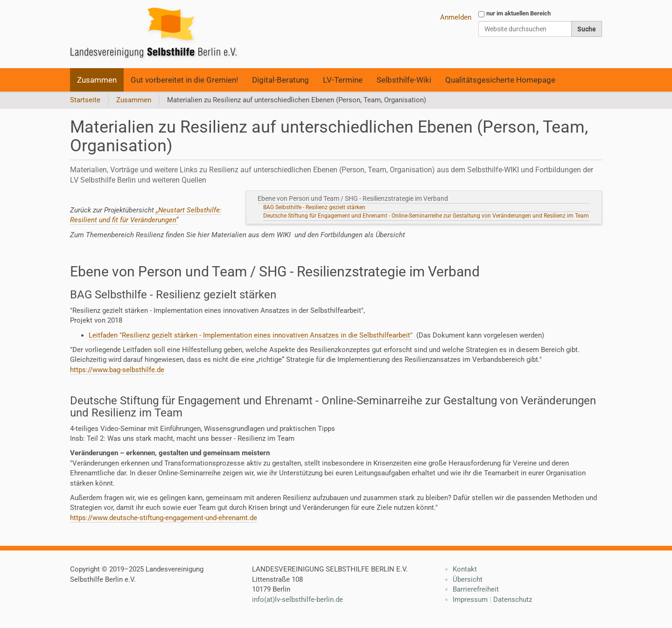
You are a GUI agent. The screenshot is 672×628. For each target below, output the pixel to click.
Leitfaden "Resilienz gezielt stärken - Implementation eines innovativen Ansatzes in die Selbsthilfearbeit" (251, 335)
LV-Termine (343, 80)
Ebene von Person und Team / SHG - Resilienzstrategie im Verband (354, 198)
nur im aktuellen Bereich (518, 13)
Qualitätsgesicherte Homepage (500, 80)
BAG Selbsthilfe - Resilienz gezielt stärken (314, 207)
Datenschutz (513, 600)
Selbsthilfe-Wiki (404, 80)
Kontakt (465, 569)
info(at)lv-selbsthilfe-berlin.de (297, 600)
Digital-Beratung (280, 80)
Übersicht (468, 579)
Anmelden (456, 17)
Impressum (470, 600)
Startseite (85, 100)
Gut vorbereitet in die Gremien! (184, 80)
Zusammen (97, 80)
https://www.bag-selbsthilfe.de (117, 370)
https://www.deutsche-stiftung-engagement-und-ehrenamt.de (164, 518)
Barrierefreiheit (476, 589)
